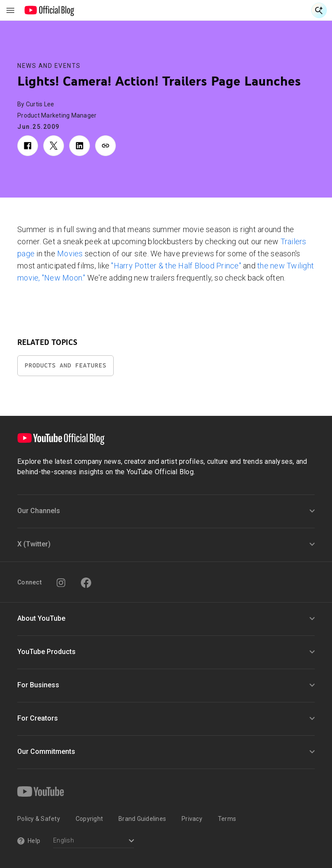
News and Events (49, 66)
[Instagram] (61, 583)
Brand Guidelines (142, 819)
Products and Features (65, 365)
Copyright (89, 819)
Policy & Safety (39, 819)
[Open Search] (319, 10)
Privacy (192, 819)
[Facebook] (86, 583)
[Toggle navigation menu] (10, 10)
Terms (227, 819)
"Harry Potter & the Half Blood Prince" (176, 266)
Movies (70, 254)
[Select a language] (94, 841)
